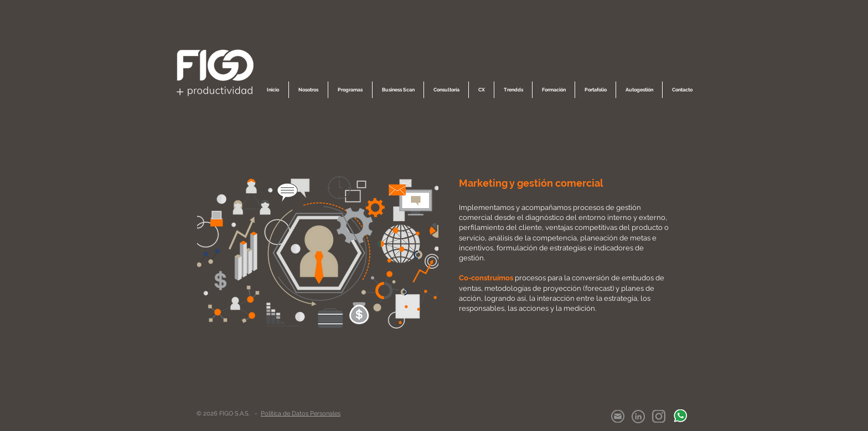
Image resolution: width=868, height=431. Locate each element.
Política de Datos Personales (301, 414)
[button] (308, 90)
